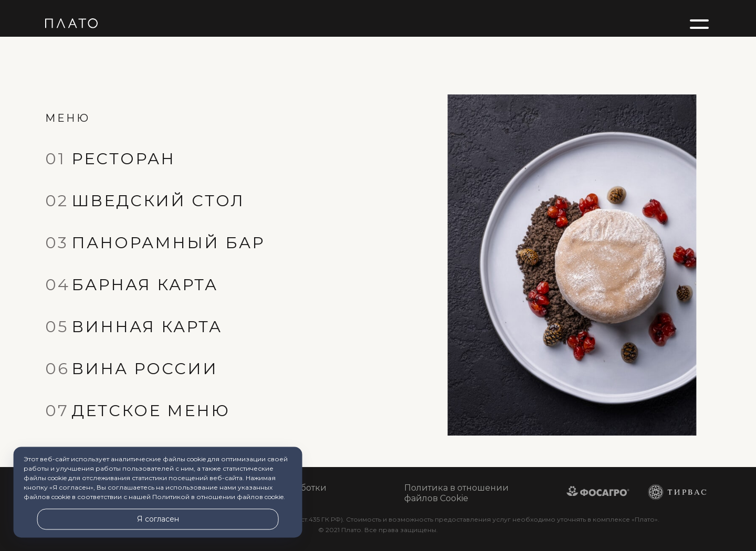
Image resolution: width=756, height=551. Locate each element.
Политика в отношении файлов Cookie (456, 493)
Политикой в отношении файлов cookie (218, 497)
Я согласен (158, 519)
